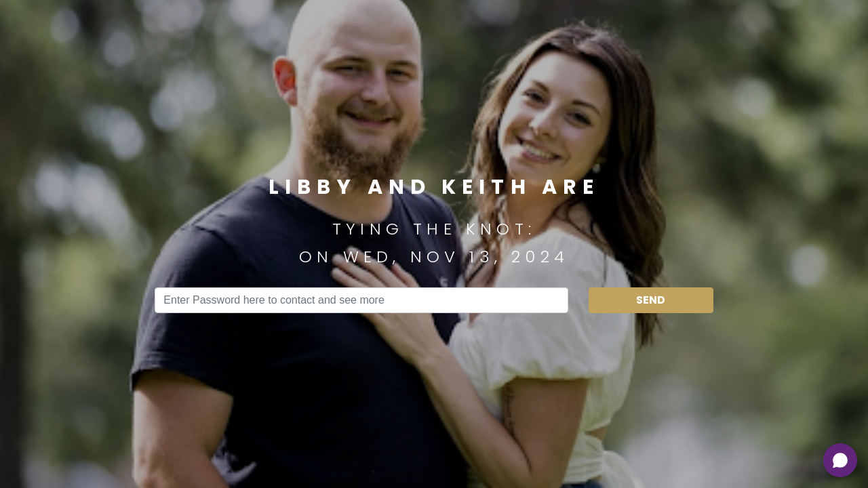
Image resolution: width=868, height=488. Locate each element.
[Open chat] (840, 460)
